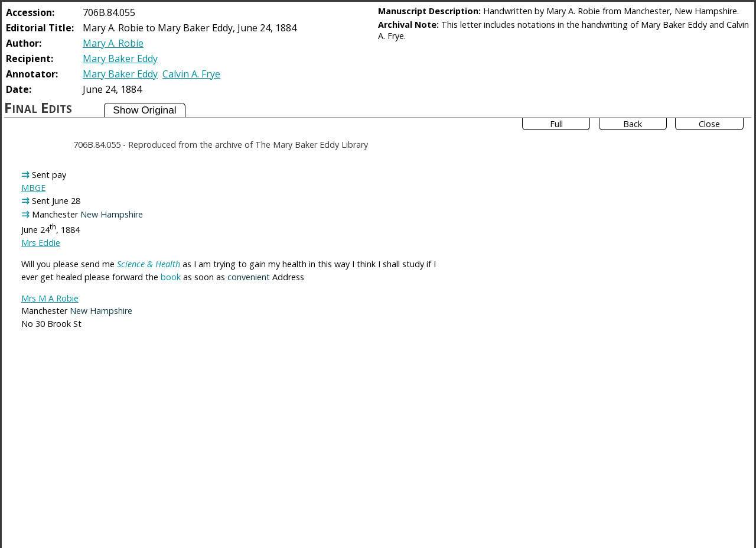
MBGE (33, 188)
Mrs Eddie (41, 243)
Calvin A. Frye (191, 74)
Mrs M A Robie (50, 298)
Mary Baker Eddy (120, 59)
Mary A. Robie (113, 43)
